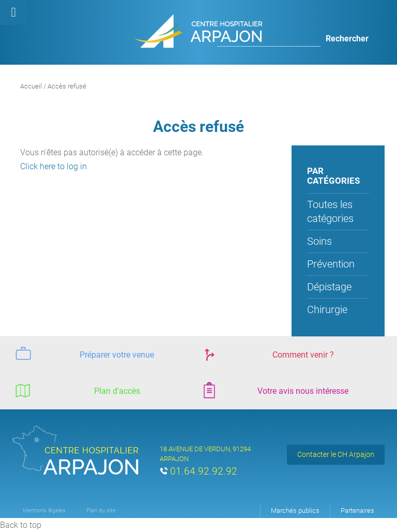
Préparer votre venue (83, 354)
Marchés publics (295, 511)
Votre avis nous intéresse (273, 390)
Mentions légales (44, 511)
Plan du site (101, 511)
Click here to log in (54, 166)
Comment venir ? (266, 354)
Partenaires (357, 511)
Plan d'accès (76, 390)
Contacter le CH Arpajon (336, 454)
